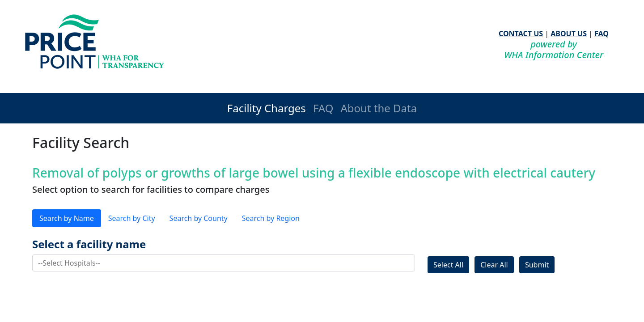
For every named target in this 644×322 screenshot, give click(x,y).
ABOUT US (569, 34)
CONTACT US (521, 34)
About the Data (379, 108)
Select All (448, 265)
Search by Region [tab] (271, 218)
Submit (537, 265)
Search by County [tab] (199, 218)
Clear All (494, 265)
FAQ (602, 34)
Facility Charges (267, 108)
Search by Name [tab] (67, 218)
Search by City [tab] (132, 218)
